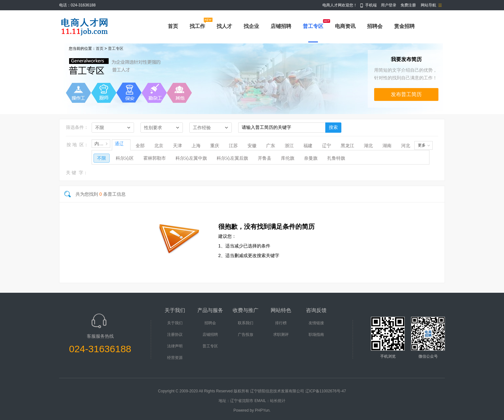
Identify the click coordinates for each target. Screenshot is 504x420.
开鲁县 (265, 158)
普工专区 (313, 26)
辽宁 (327, 146)
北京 (159, 146)
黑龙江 (347, 146)
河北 (406, 146)
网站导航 (428, 5)
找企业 (251, 26)
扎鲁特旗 (336, 158)
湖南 (387, 146)
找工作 (197, 26)
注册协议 (175, 335)
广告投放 (246, 335)
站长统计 (278, 401)
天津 (177, 146)
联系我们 (246, 323)
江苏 (233, 146)
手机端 (371, 5)
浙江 (289, 146)
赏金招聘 (404, 26)
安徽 (252, 146)
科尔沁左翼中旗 (191, 158)
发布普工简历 (406, 94)
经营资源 (175, 358)
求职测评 (281, 335)
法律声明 (175, 346)
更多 (422, 145)
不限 (102, 158)
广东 (271, 146)
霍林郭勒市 (155, 158)
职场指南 (316, 335)
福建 (308, 146)
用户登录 (389, 5)
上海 (196, 146)
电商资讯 (345, 26)
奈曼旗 (311, 158)
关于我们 (175, 323)
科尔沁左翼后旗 (232, 158)
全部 (140, 146)
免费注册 (408, 5)
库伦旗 (288, 158)
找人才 (224, 26)
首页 (173, 26)
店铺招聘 (281, 26)
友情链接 (316, 323)
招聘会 (375, 26)
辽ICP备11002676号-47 (326, 391)
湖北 (368, 146)
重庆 (215, 146)
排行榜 (281, 323)
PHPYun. (263, 410)
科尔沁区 (125, 158)
